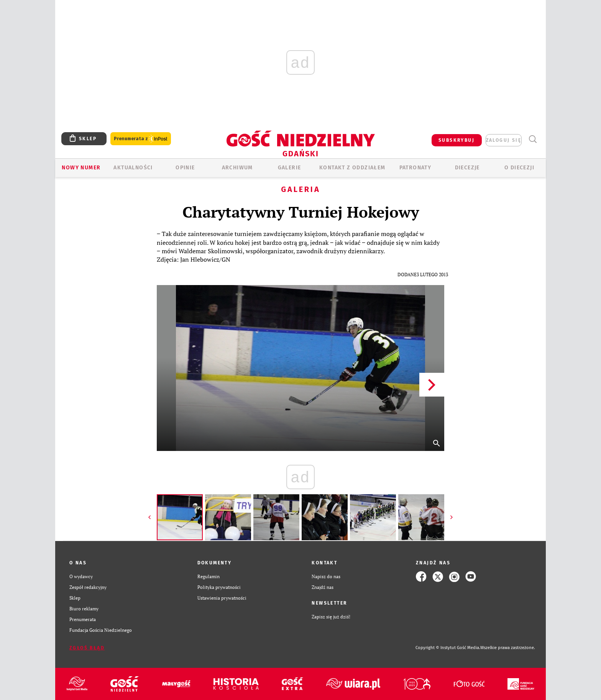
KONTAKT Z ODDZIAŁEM (352, 168)
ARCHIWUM (237, 168)
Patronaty (415, 168)
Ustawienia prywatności (222, 598)
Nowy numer (81, 168)
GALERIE (290, 168)
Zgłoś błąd (87, 648)
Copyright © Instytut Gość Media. (448, 648)
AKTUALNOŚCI (133, 168)
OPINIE (185, 168)
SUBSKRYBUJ (456, 140)
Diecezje (467, 168)
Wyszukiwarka (533, 139)
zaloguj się (504, 140)
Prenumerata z (141, 139)
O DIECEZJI (519, 168)
